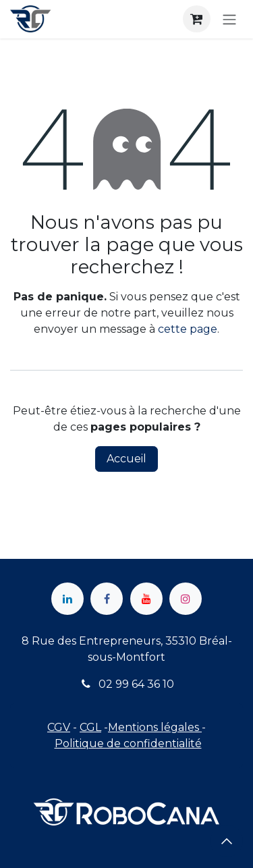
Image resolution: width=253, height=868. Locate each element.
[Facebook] (107, 599)
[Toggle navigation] (229, 19)
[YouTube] (146, 599)
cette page (188, 329)
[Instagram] (186, 599)
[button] (227, 841)
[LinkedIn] (67, 599)
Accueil (126, 459)
